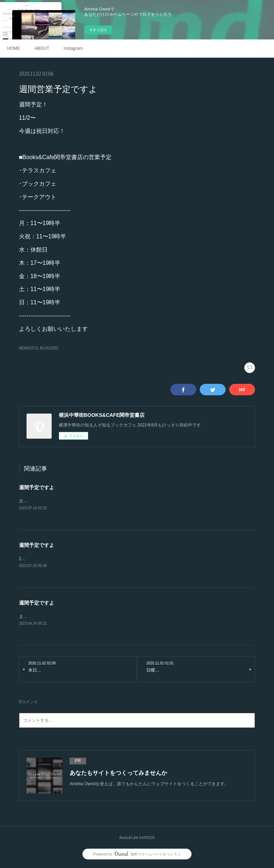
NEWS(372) (29, 348)
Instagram (73, 48)
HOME (14, 48)
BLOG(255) (49, 348)
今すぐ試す (98, 30)
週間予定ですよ (37, 487)
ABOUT (42, 48)
